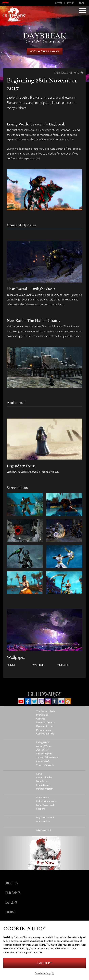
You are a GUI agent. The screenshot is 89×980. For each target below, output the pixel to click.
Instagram (48, 701)
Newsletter (42, 781)
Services (9, 797)
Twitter (34, 701)
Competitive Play (45, 734)
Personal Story (44, 730)
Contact (11, 912)
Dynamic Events (45, 726)
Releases (9, 742)
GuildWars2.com (14, 14)
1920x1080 (38, 665)
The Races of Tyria (46, 711)
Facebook (28, 701)
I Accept (45, 963)
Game (7, 711)
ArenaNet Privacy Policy (57, 949)
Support (58, 3)
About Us (12, 883)
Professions (42, 715)
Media (8, 830)
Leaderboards (43, 785)
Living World (43, 742)
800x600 (11, 665)
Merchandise (43, 821)
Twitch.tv (41, 701)
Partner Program (45, 789)
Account (71, 3)
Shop (7, 817)
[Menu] (82, 11)
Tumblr (55, 701)
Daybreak (44, 38)
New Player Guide (46, 805)
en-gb (82, 3)
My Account (43, 798)
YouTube (21, 701)
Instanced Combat (46, 722)
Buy (45, 818)
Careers (11, 902)
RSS (68, 701)
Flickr (61, 701)
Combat (41, 719)
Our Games (13, 892)
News (39, 774)
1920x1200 (63, 665)
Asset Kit (44, 830)
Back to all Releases (66, 73)
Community (11, 774)
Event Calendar (44, 778)
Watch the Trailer (45, 52)
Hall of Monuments (46, 801)
